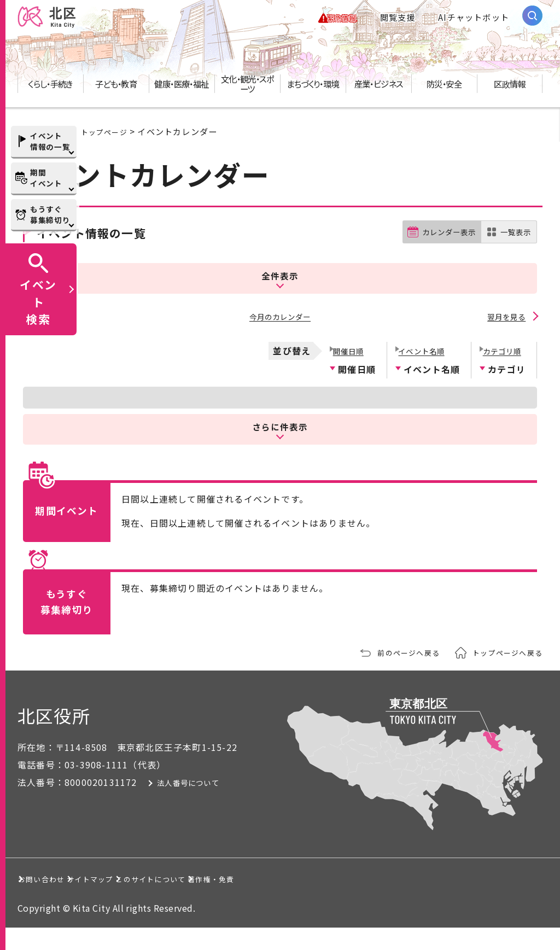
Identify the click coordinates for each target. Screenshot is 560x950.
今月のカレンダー (280, 341)
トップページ (107, 141)
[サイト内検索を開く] (532, 21)
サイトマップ (157, 901)
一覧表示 (513, 271)
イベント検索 (38, 301)
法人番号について (211, 805)
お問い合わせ (57, 901)
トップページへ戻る (503, 674)
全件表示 (280, 304)
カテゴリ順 (502, 372)
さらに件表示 (280, 448)
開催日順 (348, 372)
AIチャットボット (474, 22)
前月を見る (55, 341)
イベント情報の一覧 (50, 141)
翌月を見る (505, 341)
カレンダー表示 (440, 271)
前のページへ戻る (394, 674)
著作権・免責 (385, 901)
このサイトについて (271, 901)
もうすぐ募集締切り (50, 214)
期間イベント (46, 178)
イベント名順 (422, 372)
